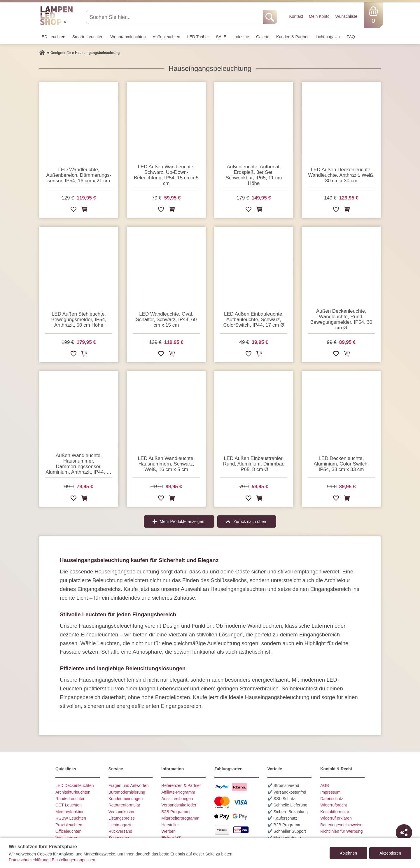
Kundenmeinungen (126, 799)
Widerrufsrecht (334, 805)
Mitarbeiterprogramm (180, 818)
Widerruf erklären (336, 818)
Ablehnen (348, 853)
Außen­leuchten (167, 37)
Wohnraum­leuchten (128, 37)
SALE (221, 37)
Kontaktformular (335, 812)
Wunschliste (346, 16)
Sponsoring (119, 838)
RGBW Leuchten (71, 818)
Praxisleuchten (69, 825)
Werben (168, 831)
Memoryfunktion (70, 812)
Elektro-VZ (171, 838)
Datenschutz (332, 799)
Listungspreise (122, 818)
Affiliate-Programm (178, 792)
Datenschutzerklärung (29, 860)
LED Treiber (198, 37)
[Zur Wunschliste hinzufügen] (73, 210)
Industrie (241, 37)
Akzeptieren (390, 853)
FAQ (351, 37)
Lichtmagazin (328, 37)
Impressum (330, 792)
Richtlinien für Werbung (341, 831)
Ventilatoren (66, 838)
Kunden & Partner (292, 37)
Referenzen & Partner (181, 785)
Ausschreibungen (177, 799)
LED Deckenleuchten (75, 785)
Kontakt (296, 16)
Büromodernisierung (127, 792)
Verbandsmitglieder (179, 805)
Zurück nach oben (250, 521)
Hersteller (170, 825)
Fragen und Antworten (129, 785)
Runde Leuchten (70, 799)
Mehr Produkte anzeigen (182, 521)
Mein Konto (319, 16)
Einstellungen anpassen (74, 860)
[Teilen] (404, 832)
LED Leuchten (52, 37)
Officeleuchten (68, 831)
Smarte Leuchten (88, 37)
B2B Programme (176, 812)
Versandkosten (122, 812)
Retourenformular (124, 805)
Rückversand (120, 831)
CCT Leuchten (69, 805)
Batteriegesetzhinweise (341, 825)
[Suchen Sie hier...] (175, 17)
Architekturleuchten (73, 792)
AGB (325, 785)
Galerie (263, 37)
